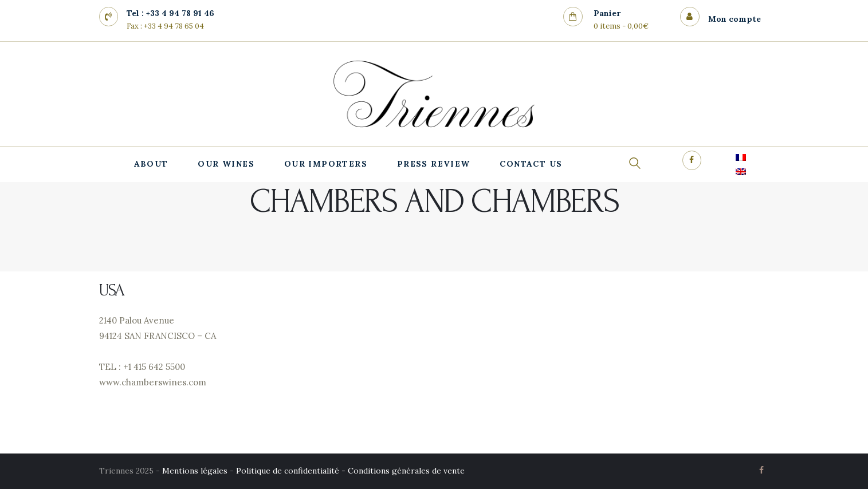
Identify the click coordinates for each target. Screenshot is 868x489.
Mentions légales (195, 471)
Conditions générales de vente (406, 471)
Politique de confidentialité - (292, 471)
